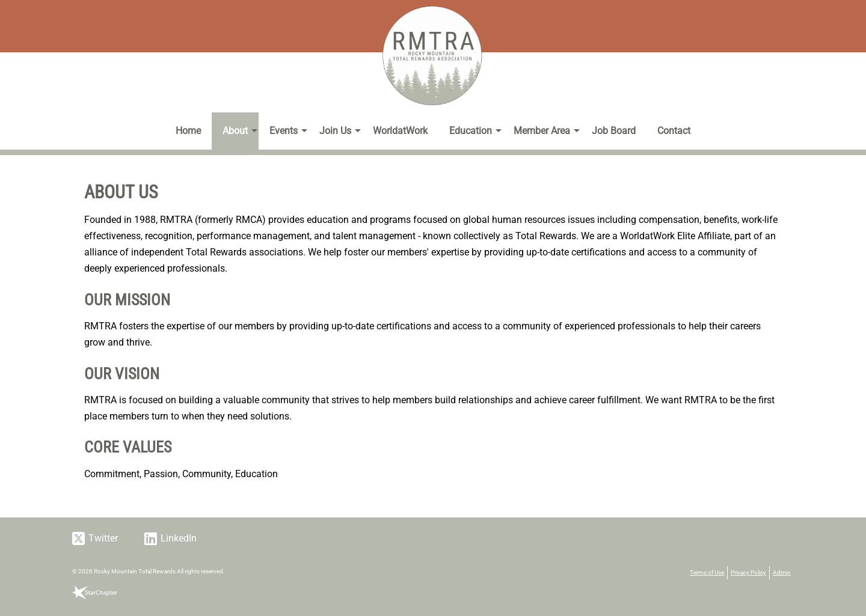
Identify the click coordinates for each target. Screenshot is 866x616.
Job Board (614, 131)
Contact (674, 131)
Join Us (335, 131)
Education (471, 131)
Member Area (542, 131)
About (235, 131)
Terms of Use (707, 572)
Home (188, 131)
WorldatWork (400, 131)
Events (284, 131)
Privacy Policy (748, 572)
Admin (782, 572)
